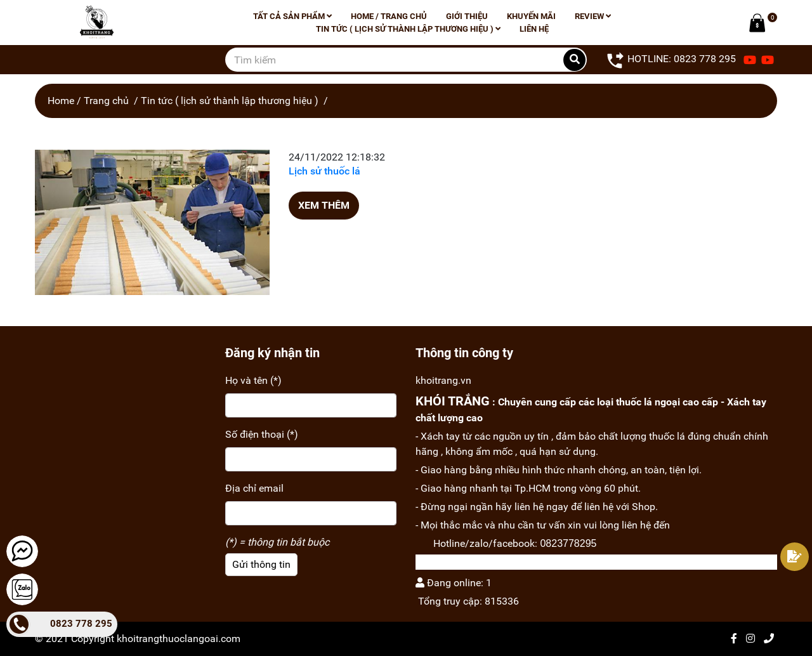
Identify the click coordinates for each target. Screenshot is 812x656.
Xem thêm (324, 205)
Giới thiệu (467, 16)
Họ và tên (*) (253, 380)
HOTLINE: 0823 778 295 (671, 60)
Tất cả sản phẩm (292, 16)
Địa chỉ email (254, 488)
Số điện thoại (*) (262, 434)
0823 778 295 (81, 624)
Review (593, 16)
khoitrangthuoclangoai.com (179, 639)
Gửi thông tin (261, 564)
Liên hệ (534, 29)
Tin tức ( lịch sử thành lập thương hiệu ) (408, 29)
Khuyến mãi (531, 16)
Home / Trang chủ (389, 16)
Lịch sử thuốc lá (324, 171)
